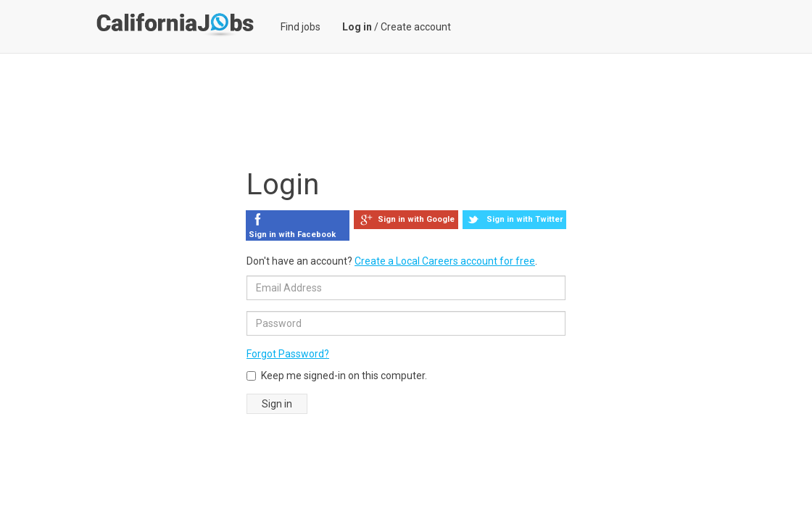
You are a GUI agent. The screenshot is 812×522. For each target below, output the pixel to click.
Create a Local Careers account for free (445, 261)
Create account (416, 27)
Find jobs (301, 27)
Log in (357, 27)
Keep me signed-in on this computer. (337, 376)
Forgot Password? (288, 354)
